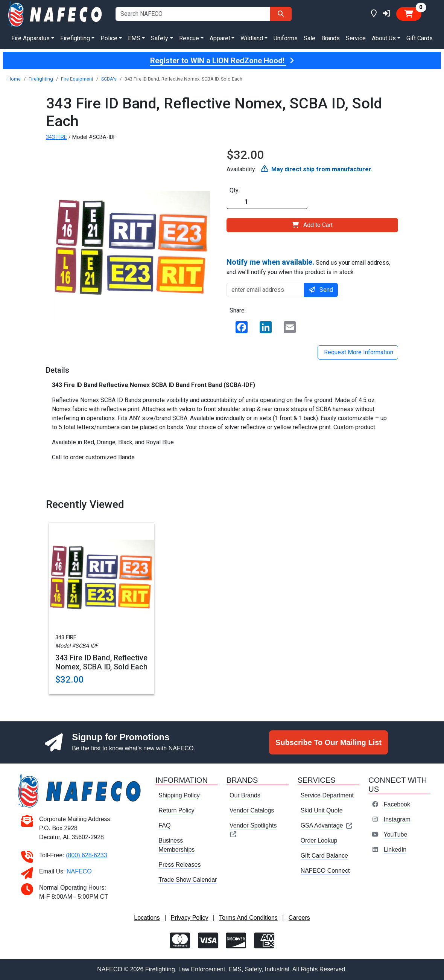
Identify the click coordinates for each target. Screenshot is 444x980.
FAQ (164, 825)
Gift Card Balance (324, 856)
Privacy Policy (190, 918)
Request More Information (358, 352)
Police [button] (109, 38)
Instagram (397, 819)
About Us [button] (384, 38)
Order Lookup (319, 841)
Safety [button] (160, 38)
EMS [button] (134, 38)
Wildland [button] (252, 38)
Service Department (327, 795)
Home (14, 79)
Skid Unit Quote (322, 810)
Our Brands (245, 795)
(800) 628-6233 (86, 855)
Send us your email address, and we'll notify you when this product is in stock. (308, 267)
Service (356, 38)
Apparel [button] (220, 38)
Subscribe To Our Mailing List (328, 742)
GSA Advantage (327, 825)
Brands (331, 38)
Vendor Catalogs (252, 810)
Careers (299, 918)
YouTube (395, 834)
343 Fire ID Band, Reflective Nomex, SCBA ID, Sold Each (101, 662)
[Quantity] (267, 202)
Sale (309, 38)
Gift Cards (420, 38)
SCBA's (109, 79)
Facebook (397, 804)
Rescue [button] (189, 38)
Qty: (235, 190)
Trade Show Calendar (188, 880)
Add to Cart (312, 225)
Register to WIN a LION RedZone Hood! (222, 61)
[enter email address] (265, 290)
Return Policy (176, 810)
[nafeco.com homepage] (55, 13)
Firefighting (41, 79)
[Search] (281, 14)
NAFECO (79, 871)
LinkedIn (395, 850)
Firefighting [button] (75, 38)
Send (321, 290)
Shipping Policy (179, 795)
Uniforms (286, 38)
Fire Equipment (77, 79)
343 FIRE (56, 137)
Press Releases (179, 865)
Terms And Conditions (248, 918)
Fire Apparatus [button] (30, 38)
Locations (147, 918)
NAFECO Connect (325, 871)
